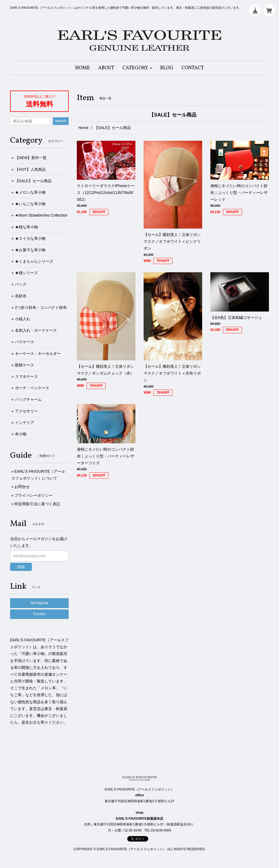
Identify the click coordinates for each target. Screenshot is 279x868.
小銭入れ (23, 319)
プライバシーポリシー (34, 495)
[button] (137, 68)
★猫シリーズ (26, 273)
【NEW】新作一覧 (31, 158)
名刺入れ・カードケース (36, 330)
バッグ (21, 284)
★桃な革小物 (26, 227)
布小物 (21, 434)
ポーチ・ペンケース (32, 388)
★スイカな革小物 (30, 238)
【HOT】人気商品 (31, 169)
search (61, 121)
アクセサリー (26, 411)
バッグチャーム (28, 399)
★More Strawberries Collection (41, 215)
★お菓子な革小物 (30, 250)
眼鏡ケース (25, 365)
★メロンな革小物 (30, 192)
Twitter (39, 614)
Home (83, 128)
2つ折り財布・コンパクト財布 (41, 307)
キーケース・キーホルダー (38, 354)
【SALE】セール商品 (33, 181)
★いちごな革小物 (30, 204)
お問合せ (22, 487)
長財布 (21, 296)
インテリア (25, 423)
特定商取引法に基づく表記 (37, 504)
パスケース (25, 342)
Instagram (39, 603)
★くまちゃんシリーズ (34, 261)
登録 (21, 567)
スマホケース (26, 376)
